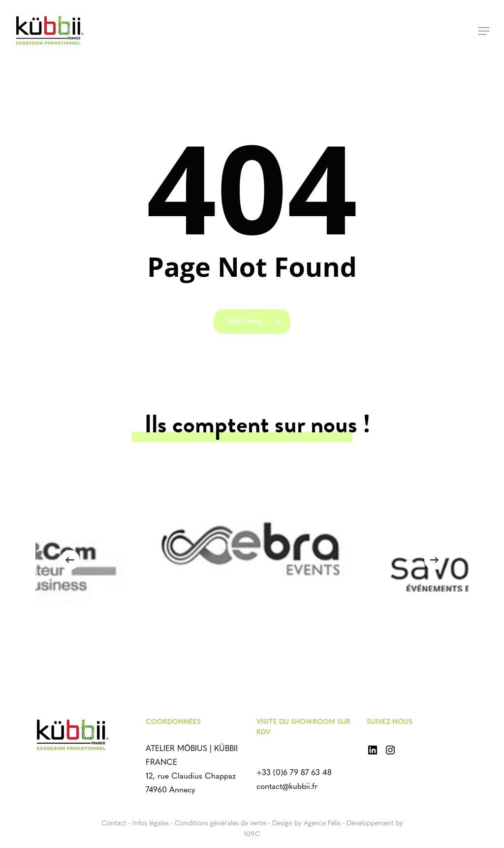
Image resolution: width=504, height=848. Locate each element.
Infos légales (151, 824)
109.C (252, 834)
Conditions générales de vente (220, 824)
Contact (114, 824)
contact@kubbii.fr (287, 787)
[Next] (434, 560)
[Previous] (70, 560)
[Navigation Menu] (484, 31)
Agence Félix (322, 824)
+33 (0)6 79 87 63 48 (294, 773)
